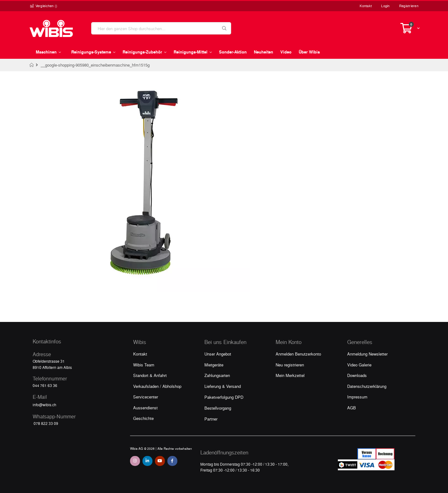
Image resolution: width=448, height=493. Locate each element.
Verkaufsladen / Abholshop (157, 386)
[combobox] (161, 28)
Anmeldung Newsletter (367, 354)
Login (385, 6)
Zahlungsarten (217, 375)
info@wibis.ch (44, 405)
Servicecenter (146, 397)
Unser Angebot (218, 354)
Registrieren (409, 6)
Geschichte (143, 418)
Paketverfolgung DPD (224, 397)
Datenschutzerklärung (367, 386)
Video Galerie (359, 365)
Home (32, 65)
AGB (352, 408)
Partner (211, 419)
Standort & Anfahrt (150, 375)
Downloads (357, 375)
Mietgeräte (214, 365)
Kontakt (366, 6)
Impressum (357, 397)
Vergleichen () (44, 6)
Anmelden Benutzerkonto (298, 354)
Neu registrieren (290, 365)
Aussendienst (145, 408)
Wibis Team (144, 365)
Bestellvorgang (218, 408)
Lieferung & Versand (223, 386)
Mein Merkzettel (290, 375)
